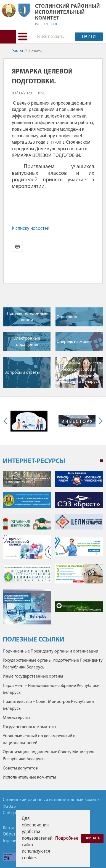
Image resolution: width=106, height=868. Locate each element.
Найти (89, 37)
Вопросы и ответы (22, 373)
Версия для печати (17, 246)
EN (46, 24)
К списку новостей (31, 229)
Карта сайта (15, 828)
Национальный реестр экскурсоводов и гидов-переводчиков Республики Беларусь (79, 372)
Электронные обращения (27, 342)
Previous (7, 421)
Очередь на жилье (74, 342)
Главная (17, 51)
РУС (38, 24)
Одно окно (67, 317)
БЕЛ (54, 24)
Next (99, 421)
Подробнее (67, 838)
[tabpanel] (53, 551)
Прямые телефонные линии (27, 317)
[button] (23, 37)
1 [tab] (101, 461)
